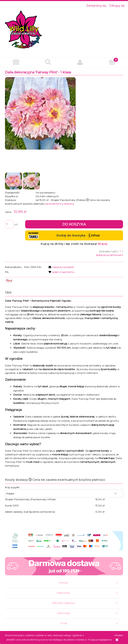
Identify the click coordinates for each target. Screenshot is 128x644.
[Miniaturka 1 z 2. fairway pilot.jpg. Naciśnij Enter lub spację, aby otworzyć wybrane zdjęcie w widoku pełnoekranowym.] (14, 181)
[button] (16, 62)
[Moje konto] (80, 62)
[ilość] (9, 224)
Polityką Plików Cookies (99, 635)
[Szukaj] (48, 62)
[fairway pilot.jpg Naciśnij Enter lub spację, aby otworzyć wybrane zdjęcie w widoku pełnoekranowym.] (40, 113)
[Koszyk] (112, 62)
